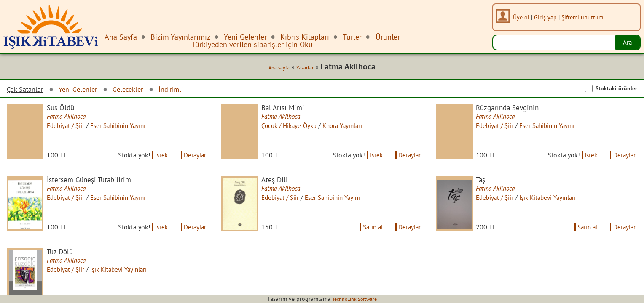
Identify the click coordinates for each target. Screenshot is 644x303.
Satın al (368, 239)
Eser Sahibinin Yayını (126, 128)
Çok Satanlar (27, 90)
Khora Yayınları (353, 128)
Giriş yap (547, 17)
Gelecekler (138, 90)
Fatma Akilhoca (71, 118)
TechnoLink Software (354, 299)
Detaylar (194, 161)
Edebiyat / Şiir (71, 128)
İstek (158, 161)
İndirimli (185, 90)
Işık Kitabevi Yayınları (557, 205)
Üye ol (523, 17)
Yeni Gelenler (84, 90)
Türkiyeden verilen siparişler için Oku (252, 44)
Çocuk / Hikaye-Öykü (295, 128)
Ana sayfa (275, 68)
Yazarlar (304, 68)
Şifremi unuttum (584, 17)
